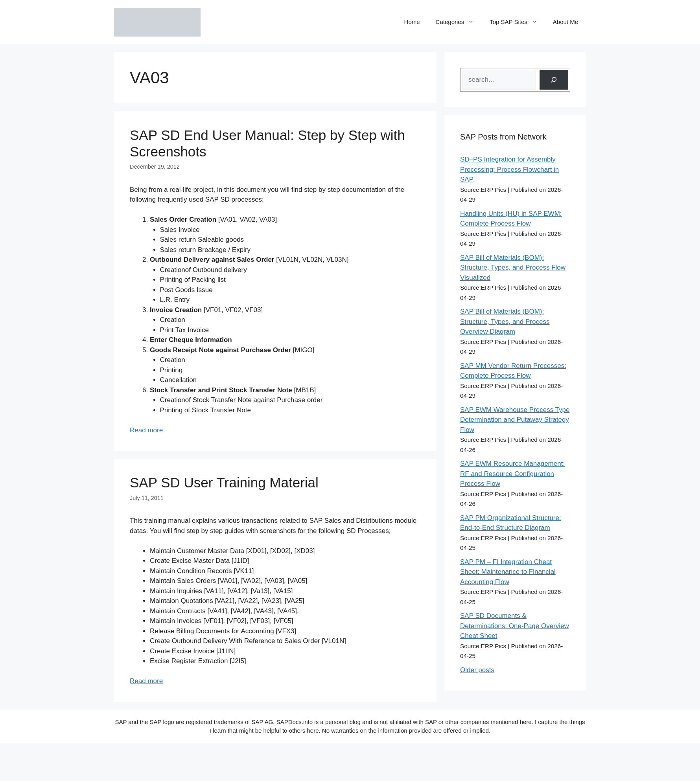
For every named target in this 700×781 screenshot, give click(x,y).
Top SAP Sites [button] (517, 22)
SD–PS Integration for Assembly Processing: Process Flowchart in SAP (509, 169)
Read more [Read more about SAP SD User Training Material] (146, 681)
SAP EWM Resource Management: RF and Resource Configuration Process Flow (512, 474)
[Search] (554, 80)
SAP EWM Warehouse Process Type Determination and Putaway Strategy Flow (515, 420)
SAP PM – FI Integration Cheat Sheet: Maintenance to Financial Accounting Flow (508, 572)
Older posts (477, 670)
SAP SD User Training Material (224, 482)
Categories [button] (459, 22)
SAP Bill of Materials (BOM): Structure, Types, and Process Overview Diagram (505, 322)
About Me (566, 22)
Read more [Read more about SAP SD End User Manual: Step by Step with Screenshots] (146, 430)
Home (412, 22)
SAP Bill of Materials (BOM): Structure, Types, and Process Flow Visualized (513, 268)
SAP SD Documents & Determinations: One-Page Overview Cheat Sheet (515, 626)
